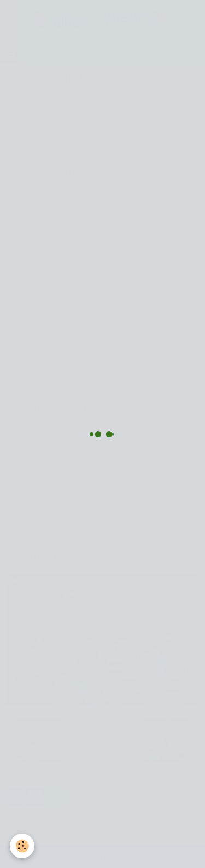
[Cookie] (22, 846)
